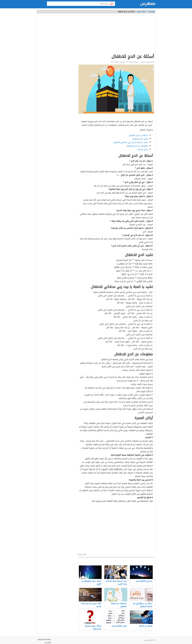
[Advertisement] (116, 35)
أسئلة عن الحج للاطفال (138, 135)
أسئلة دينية (142, 12)
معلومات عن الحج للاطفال (137, 146)
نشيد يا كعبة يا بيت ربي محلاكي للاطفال (131, 142)
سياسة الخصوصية (44, 639)
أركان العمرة (143, 149)
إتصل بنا (48, 642)
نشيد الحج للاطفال (140, 139)
